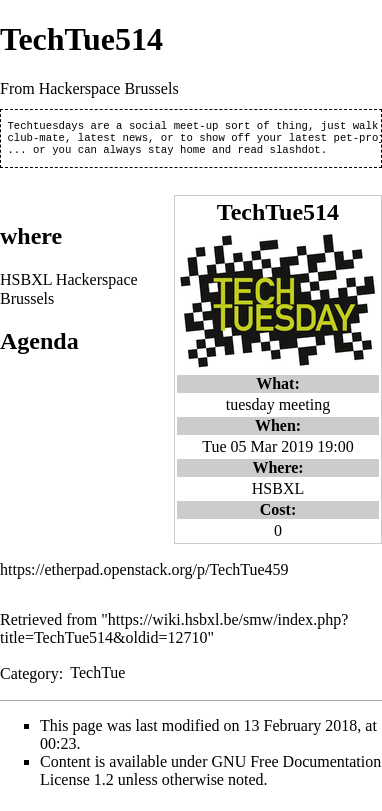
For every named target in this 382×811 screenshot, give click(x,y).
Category (29, 678)
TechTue (97, 678)
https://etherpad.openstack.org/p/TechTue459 (144, 575)
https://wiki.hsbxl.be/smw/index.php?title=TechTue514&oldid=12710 (174, 634)
